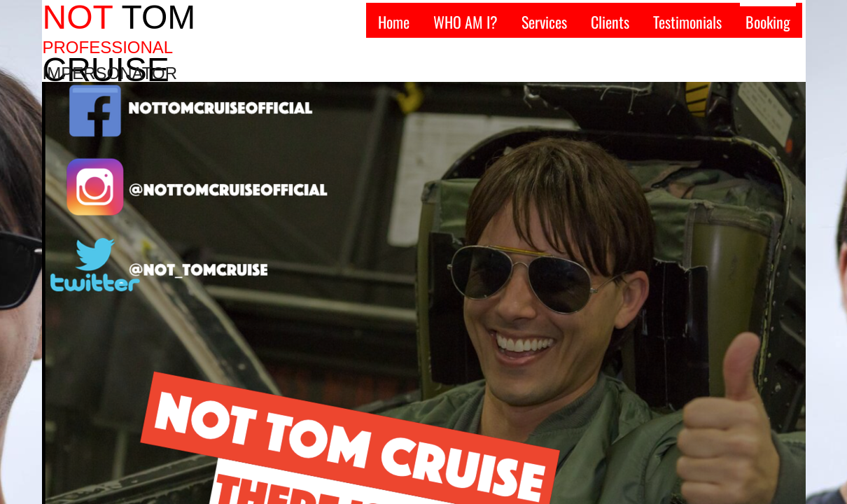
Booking (768, 22)
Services (544, 22)
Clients (610, 22)
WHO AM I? (465, 22)
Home (394, 22)
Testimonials (687, 22)
